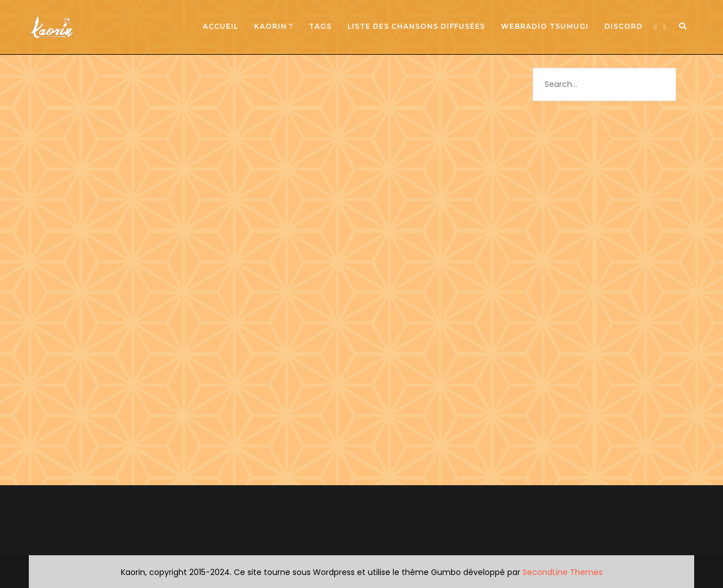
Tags (320, 26)
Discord (624, 26)
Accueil (221, 26)
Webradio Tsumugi (545, 26)
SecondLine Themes (563, 572)
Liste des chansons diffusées (416, 26)
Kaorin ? (274, 26)
